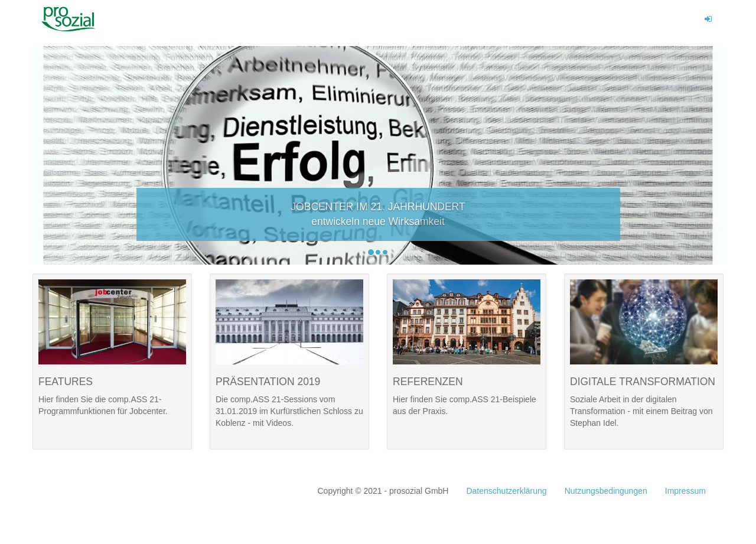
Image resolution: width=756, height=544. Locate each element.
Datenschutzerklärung (506, 491)
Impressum (685, 491)
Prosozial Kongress (73, 19)
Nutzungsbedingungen (606, 491)
